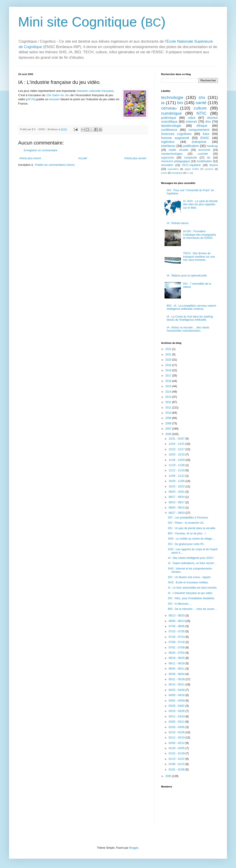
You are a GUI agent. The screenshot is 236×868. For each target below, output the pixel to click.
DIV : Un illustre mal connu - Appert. (190, 577)
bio (180, 103)
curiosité (203, 154)
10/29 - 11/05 (177, 481)
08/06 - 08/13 (177, 621)
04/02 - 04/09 (177, 701)
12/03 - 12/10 (177, 455)
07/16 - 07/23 (177, 637)
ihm (208, 122)
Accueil (83, 158)
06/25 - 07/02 (177, 653)
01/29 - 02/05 (177, 748)
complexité (191, 158)
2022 (169, 349)
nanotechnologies (172, 154)
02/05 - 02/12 (177, 743)
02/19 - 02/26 (177, 732)
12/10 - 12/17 (177, 449)
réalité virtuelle (178, 150)
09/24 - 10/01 (177, 492)
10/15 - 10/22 (177, 487)
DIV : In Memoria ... (180, 604)
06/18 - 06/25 (177, 658)
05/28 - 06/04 (177, 674)
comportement (199, 130)
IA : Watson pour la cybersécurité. (187, 276)
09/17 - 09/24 (177, 497)
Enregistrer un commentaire (41, 150)
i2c (188, 173)
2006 (169, 434)
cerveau (169, 108)
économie (204, 150)
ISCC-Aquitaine (191, 165)
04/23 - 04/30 (177, 690)
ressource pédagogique (176, 161)
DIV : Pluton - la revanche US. (186, 523)
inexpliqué (177, 173)
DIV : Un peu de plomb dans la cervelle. (192, 528)
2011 (169, 408)
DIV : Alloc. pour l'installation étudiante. (191, 598)
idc (209, 158)
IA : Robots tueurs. (178, 223)
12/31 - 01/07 (177, 439)
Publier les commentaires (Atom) (55, 165)
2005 (169, 776)
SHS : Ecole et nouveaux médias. (188, 582)
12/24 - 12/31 (177, 444)
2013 (169, 397)
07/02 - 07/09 (177, 648)
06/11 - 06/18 (177, 663)
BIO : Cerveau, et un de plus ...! (187, 533)
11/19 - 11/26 (177, 465)
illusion (214, 165)
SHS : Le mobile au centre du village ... (191, 539)
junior (164, 173)
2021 (169, 355)
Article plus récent (30, 158)
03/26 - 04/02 (177, 706)
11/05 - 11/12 (177, 476)
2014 (169, 392)
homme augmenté (175, 138)
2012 (169, 402)
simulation (167, 165)
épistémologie (171, 126)
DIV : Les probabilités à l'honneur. (188, 518)
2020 (169, 360)
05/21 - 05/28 (177, 679)
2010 (169, 413)
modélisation (204, 161)
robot (192, 118)
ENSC (205, 138)
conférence (169, 130)
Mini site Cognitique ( (82, 22)
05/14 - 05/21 (177, 685)
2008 (169, 423)
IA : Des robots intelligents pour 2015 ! (191, 558)
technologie (172, 97)
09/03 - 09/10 (177, 508)
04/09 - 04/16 (177, 695)
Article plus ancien (135, 158)
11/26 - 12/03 (177, 460)
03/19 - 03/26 (177, 711)
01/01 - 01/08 (177, 770)
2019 (169, 365)
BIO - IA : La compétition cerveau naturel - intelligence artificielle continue (192, 307)
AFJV (31, 99)
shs (202, 97)
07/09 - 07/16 (177, 642)
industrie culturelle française (95, 91)
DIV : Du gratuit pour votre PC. (186, 544)
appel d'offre (192, 169)
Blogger (134, 848)
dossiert (54, 99)
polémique (169, 118)
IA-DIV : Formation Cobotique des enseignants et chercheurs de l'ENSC (200, 235)
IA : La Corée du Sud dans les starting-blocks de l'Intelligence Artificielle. (190, 318)
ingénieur (168, 142)
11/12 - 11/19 (177, 470)
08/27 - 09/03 (177, 513)
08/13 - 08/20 (177, 616)
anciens (209, 169)
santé (201, 103)
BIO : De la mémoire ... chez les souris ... (193, 609)
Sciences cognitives (176, 134)
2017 (169, 376)
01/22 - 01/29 (177, 753)
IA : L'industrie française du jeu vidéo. (190, 593)
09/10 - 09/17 (177, 502)
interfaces (168, 146)
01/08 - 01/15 (177, 764)
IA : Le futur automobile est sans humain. (193, 588)
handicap (212, 146)
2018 (169, 370)
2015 (169, 386)
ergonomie (168, 158)
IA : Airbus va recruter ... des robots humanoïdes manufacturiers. (188, 329)
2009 (169, 418)
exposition (173, 169)
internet (192, 122)
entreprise (199, 142)
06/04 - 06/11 (177, 669)
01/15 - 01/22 (177, 759)
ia (163, 103)
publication (191, 146)
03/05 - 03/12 (177, 722)
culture (200, 108)
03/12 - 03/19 (177, 716)
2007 (169, 429)
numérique (171, 113)
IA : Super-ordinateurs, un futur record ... (192, 563)
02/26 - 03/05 (177, 727)
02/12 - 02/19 (177, 738)
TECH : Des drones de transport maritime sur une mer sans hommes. (199, 257)
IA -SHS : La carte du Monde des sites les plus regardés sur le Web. (200, 204)
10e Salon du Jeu (58, 95)
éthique (202, 126)
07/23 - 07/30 (177, 631)
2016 (169, 381)
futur (206, 134)
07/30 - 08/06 (177, 626)
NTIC (202, 113)
